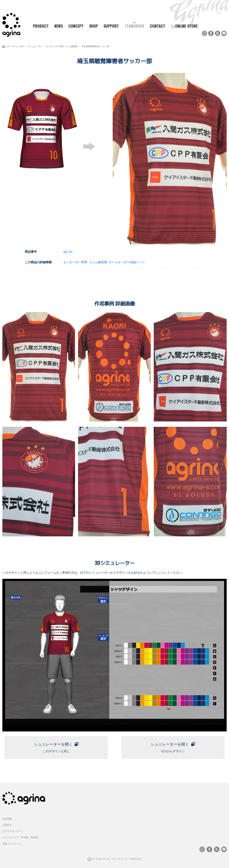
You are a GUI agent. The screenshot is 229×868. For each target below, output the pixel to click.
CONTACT (158, 26)
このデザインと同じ (56, 745)
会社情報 (7, 817)
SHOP (94, 26)
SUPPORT (111, 26)
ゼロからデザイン (173, 745)
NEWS (59, 26)
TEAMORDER (134, 26)
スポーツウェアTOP (14, 46)
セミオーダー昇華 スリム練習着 (62, 46)
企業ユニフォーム (12, 842)
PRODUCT (39, 26)
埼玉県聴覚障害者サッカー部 (95, 46)
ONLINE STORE (184, 26)
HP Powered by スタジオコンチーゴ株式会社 (117, 857)
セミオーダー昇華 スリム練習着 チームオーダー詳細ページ (104, 262)
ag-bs (68, 251)
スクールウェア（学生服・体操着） (21, 836)
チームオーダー (35, 46)
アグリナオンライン (13, 830)
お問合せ (7, 824)
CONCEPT (76, 26)
